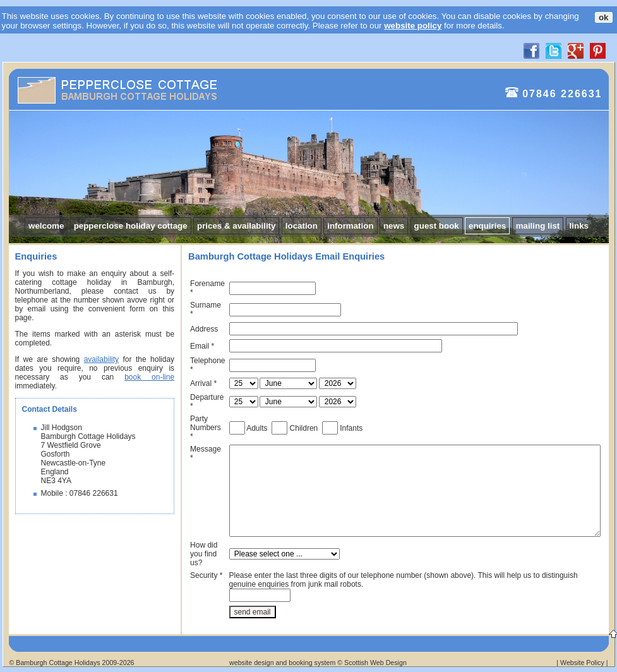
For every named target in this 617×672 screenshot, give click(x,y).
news (394, 226)
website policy (413, 26)
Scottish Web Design (375, 663)
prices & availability (236, 226)
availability (101, 359)
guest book (437, 226)
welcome (46, 226)
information (350, 226)
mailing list (538, 226)
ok (604, 17)
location (302, 226)
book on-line (149, 377)
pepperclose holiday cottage (131, 226)
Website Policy (582, 663)
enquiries (487, 226)
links (579, 226)
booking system (312, 663)
